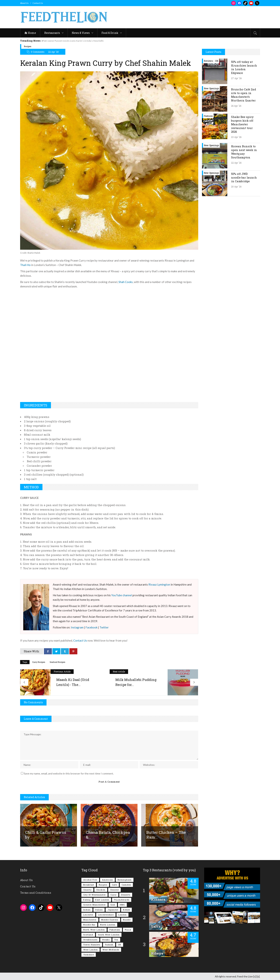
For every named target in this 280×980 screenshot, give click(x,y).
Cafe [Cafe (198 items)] (114, 884)
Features (208, 116)
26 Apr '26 (236, 106)
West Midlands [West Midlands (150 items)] (111, 949)
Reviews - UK (211, 61)
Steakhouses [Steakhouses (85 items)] (90, 939)
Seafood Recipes (57, 662)
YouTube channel (122, 595)
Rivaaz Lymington (159, 584)
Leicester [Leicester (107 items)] (88, 914)
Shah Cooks (126, 282)
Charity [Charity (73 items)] (87, 889)
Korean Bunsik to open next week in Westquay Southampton (244, 152)
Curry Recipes (39, 662)
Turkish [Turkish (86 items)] (109, 944)
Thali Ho (25, 265)
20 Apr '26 (236, 186)
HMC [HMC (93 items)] (122, 904)
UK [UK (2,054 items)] (120, 944)
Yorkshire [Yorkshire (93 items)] (89, 954)
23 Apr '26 (236, 137)
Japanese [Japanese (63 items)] (113, 909)
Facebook (91, 627)
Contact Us (38, 3)
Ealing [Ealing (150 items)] (87, 899)
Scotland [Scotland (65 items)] (88, 934)
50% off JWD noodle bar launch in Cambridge (244, 177)
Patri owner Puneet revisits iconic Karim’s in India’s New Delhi (77, 41)
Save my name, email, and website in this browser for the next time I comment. (69, 773)
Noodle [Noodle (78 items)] (127, 919)
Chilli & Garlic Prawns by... (46, 834)
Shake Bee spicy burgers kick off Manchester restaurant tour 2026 (242, 124)
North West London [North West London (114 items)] (94, 929)
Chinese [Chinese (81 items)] (114, 889)
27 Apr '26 (236, 78)
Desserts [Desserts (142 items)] (126, 894)
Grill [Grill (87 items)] (113, 904)
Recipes (28, 46)
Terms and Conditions (36, 892)
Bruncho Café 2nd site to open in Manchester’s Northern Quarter (244, 95)
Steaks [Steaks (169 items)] (106, 939)
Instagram (77, 627)
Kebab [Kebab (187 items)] (126, 909)
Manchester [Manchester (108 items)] (90, 919)
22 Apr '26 (236, 163)
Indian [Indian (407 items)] (87, 909)
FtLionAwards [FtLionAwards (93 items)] (122, 899)
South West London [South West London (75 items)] (109, 934)
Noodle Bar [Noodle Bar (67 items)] (89, 924)
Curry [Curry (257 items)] (113, 894)
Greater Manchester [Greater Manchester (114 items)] (95, 904)
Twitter (104, 627)
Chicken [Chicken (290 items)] (101, 889)
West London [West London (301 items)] (91, 949)
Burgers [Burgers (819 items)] (103, 884)
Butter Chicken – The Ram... (166, 834)
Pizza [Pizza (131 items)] (128, 929)
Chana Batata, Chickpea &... (108, 834)
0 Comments (38, 52)
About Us (24, 3)
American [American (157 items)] (107, 879)
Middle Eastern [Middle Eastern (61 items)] (110, 919)
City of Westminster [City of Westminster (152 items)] (95, 894)
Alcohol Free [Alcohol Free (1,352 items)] (90, 879)
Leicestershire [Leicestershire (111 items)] (106, 914)
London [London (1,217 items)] (122, 914)
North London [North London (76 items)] (108, 924)
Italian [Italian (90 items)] (99, 909)
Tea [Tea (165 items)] (116, 939)
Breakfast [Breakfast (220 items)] (89, 884)
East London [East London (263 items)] (102, 899)
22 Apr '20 (53, 52)
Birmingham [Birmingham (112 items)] (125, 879)
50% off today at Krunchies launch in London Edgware (244, 67)
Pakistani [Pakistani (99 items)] (115, 929)
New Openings (211, 88)
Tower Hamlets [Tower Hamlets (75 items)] (92, 944)
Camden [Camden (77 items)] (126, 884)
